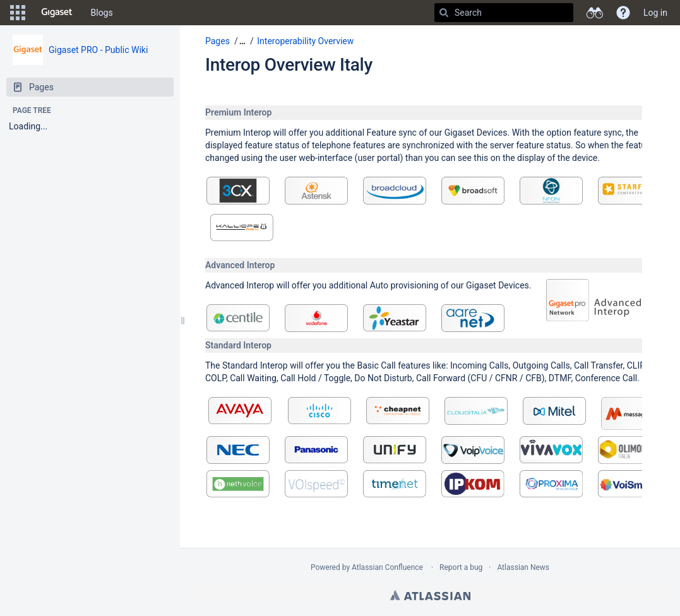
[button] (18, 13)
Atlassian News (523, 567)
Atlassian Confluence (387, 567)
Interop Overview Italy (289, 65)
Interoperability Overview (305, 41)
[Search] (444, 13)
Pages (218, 41)
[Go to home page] (57, 13)
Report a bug (461, 567)
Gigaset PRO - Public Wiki (98, 50)
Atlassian (430, 595)
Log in (655, 13)
